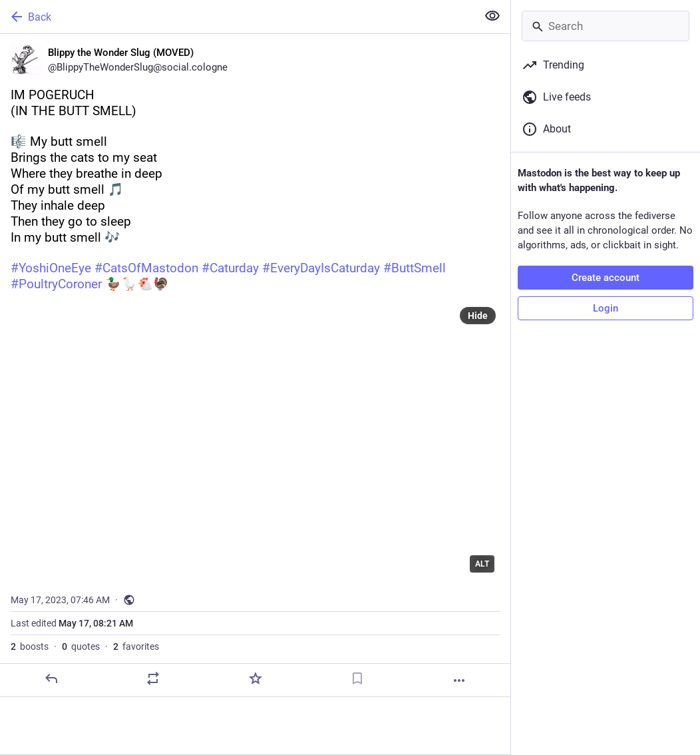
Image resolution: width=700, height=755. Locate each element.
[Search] (606, 26)
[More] (459, 680)
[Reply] (51, 678)
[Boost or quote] (153, 678)
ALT (482, 564)
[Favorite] (256, 678)
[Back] (237, 17)
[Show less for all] (492, 16)
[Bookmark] (357, 678)
